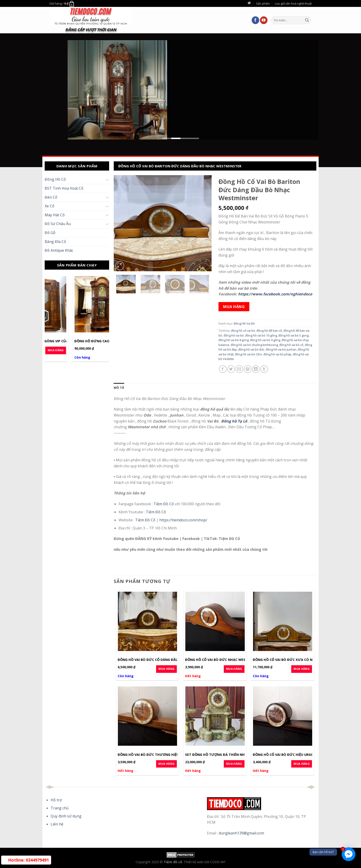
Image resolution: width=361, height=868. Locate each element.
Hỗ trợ (56, 800)
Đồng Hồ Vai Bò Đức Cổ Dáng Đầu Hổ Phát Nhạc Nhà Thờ (169, 660)
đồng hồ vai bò (234, 335)
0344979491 (28, 860)
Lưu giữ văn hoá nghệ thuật (293, 3)
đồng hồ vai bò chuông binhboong (254, 345)
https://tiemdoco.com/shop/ (183, 520)
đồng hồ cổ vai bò (243, 331)
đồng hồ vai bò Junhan (281, 349)
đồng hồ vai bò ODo (248, 354)
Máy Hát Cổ (55, 215)
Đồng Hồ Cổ (55, 179)
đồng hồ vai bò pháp (277, 354)
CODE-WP (218, 862)
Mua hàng (234, 307)
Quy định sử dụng (66, 816)
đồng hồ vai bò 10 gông (261, 335)
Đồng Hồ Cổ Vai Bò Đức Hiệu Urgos (284, 755)
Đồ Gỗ (50, 233)
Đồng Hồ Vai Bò (244, 323)
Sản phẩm (263, 3)
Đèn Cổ (51, 197)
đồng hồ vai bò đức (251, 349)
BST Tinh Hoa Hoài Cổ (64, 188)
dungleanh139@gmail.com (241, 833)
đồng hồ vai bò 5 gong (293, 335)
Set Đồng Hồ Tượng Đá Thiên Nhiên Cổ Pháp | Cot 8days (236, 755)
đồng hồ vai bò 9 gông (265, 340)
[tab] (119, 388)
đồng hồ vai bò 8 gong (234, 340)
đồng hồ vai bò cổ (291, 345)
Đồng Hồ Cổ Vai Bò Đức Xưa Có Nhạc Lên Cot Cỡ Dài (300, 660)
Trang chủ (60, 808)
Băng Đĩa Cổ (55, 242)
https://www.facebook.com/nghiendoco (275, 294)
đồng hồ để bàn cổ (269, 331)
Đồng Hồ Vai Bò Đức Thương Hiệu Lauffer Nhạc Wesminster (172, 755)
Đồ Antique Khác (59, 250)
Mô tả (119, 388)
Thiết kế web (194, 862)
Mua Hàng (94, 350)
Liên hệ (57, 824)
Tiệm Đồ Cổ (164, 504)
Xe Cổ (49, 206)
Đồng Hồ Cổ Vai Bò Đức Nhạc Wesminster (223, 660)
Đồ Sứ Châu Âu (58, 224)
